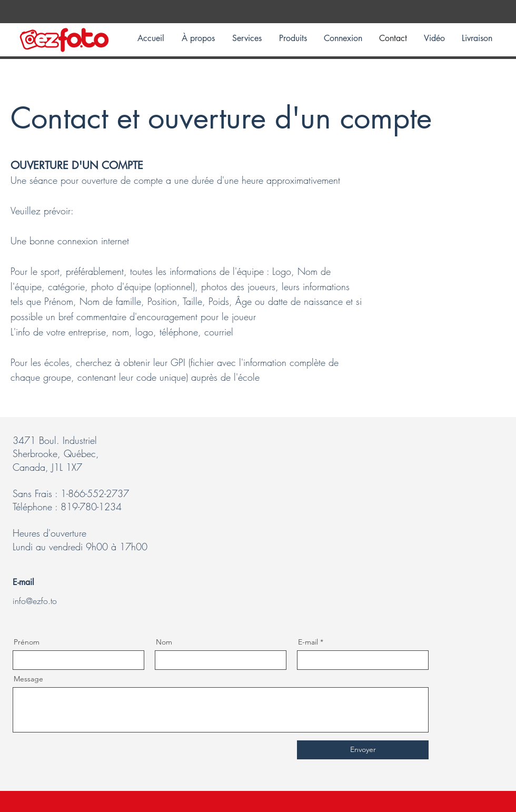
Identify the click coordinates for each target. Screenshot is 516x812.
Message (28, 679)
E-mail (308, 642)
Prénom (27, 642)
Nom (164, 642)
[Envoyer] (363, 750)
